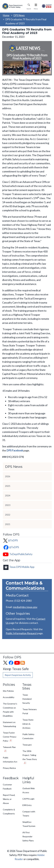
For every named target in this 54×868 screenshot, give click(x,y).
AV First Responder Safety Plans (28, 836)
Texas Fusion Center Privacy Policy (10, 737)
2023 (8, 505)
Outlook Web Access (29, 790)
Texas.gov (27, 745)
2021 (8, 524)
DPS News (19, 15)
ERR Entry (27, 805)
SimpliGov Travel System (29, 824)
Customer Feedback (7, 787)
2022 (8, 515)
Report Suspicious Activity (18, 675)
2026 (8, 476)
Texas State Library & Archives (28, 724)
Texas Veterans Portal (30, 711)
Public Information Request (21, 633)
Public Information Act (10, 760)
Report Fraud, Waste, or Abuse (9, 799)
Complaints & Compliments (9, 812)
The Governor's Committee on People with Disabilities (10, 710)
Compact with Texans (29, 814)
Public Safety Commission (28, 736)
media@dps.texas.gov (25, 607)
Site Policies (8, 691)
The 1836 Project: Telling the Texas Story (30, 755)
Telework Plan (9, 747)
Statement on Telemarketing (9, 724)
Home (6, 15)
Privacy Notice (9, 768)
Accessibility (9, 697)
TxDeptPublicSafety (21, 554)
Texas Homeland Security (27, 699)
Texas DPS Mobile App (22, 567)
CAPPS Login (28, 799)
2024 (8, 495)
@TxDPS (10, 540)
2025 (8, 486)
